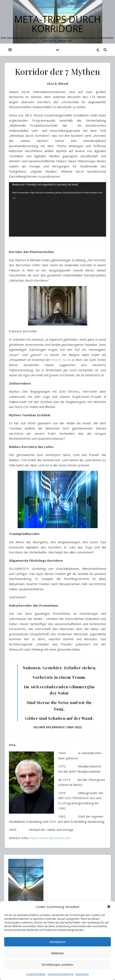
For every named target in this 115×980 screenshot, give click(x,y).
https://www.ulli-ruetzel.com (50, 838)
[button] (109, 907)
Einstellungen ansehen (57, 965)
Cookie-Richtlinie (36, 974)
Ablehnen (57, 953)
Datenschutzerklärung (61, 974)
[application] (57, 209)
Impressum (82, 974)
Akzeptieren (57, 942)
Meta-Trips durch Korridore (57, 24)
